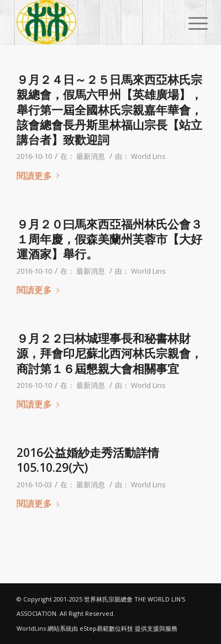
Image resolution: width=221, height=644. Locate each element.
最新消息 (91, 156)
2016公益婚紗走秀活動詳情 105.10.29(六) (88, 460)
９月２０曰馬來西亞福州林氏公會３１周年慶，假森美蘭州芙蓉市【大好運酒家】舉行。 (109, 239)
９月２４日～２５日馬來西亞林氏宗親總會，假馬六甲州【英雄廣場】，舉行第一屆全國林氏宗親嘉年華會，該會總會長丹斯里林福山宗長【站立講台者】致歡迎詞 (109, 110)
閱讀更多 (40, 175)
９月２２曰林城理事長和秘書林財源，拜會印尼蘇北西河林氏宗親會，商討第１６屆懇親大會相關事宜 (109, 353)
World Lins (148, 156)
